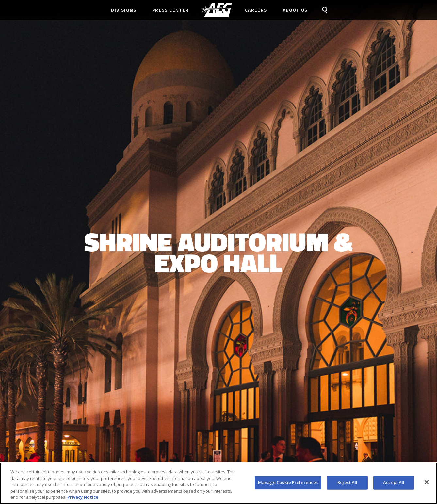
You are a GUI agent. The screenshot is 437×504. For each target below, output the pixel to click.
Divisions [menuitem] (124, 10)
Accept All (394, 482)
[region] (218, 483)
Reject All (347, 482)
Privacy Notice (83, 497)
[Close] (427, 482)
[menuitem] (217, 10)
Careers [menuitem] (256, 10)
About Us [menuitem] (295, 10)
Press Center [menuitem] (171, 10)
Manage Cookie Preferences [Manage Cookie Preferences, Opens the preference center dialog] (288, 482)
